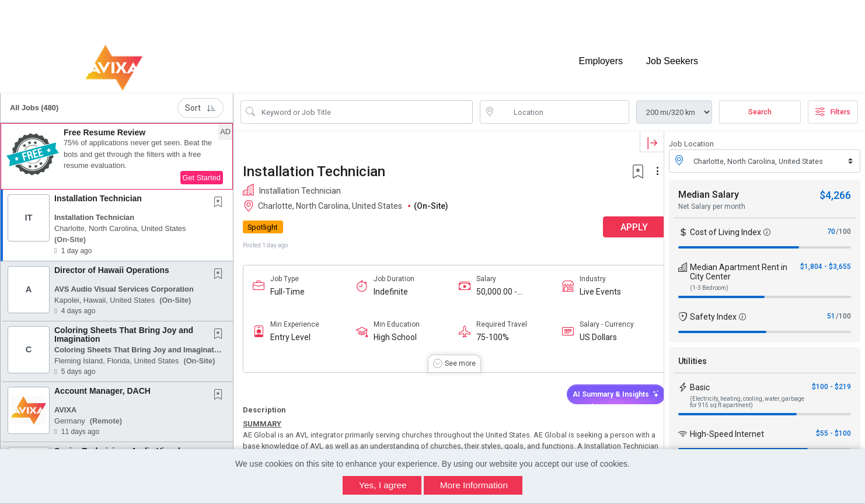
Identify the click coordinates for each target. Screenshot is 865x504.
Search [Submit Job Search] (760, 107)
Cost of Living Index (726, 227)
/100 (843, 226)
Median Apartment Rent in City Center (739, 267)
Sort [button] (200, 103)
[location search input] (563, 107)
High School (392, 332)
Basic (700, 382)
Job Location (691, 139)
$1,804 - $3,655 (826, 261)
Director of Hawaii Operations (112, 265)
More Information (474, 485)
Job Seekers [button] (672, 57)
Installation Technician (98, 193)
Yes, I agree (383, 485)
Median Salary (709, 189)
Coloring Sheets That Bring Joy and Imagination (124, 329)
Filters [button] (833, 107)
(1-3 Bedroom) (709, 283)
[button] (117, 151)
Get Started (202, 172)
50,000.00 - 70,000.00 (491, 287)
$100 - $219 (831, 381)
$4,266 (835, 190)
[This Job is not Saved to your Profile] (221, 198)
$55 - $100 (833, 428)
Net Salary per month (712, 201)
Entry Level (290, 332)
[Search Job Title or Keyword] (365, 107)
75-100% (487, 332)
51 (831, 311)
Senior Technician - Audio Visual (117, 446)
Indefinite (388, 286)
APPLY (623, 222)
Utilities (693, 356)
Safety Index (713, 311)
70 (831, 226)
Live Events (592, 286)
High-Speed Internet (727, 429)
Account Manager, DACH (102, 386)
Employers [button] (601, 57)
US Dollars (590, 332)
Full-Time (287, 286)
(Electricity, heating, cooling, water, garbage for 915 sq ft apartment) (747, 397)
